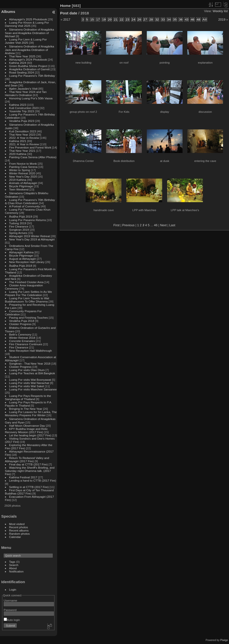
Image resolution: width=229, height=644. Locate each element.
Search (14, 565)
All (205, 19)
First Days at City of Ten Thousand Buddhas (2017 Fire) (29, 492)
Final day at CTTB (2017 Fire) (29, 464)
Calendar (15, 537)
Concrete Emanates (22, 341)
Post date (69, 13)
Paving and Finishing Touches (29, 318)
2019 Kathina (18, 180)
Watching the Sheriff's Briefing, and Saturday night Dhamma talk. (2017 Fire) (30, 471)
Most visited (17, 524)
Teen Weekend (19, 189)
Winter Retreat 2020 (22, 173)
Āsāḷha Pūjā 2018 (21, 266)
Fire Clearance (19, 226)
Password (10, 610)
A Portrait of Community (25, 206)
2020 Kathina (18, 154)
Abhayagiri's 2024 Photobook (28, 59)
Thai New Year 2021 (22, 151)
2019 (222, 19)
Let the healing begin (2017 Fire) (30, 435)
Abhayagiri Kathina (21, 252)
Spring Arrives (18, 233)
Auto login (12, 620)
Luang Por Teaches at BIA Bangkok (32, 373)
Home (65, 6)
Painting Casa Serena (23, 167)
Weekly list (220, 11)
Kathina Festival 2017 (23, 477)
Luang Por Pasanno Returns (28, 220)
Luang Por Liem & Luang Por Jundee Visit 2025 (26, 41)
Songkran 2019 (19, 230)
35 (175, 19)
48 (198, 19)
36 (181, 19)
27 (145, 19)
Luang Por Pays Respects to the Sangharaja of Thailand (28, 397)
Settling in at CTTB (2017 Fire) (29, 487)
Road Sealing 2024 (22, 72)
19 (104, 19)
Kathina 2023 (18, 105)
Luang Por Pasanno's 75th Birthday (32, 76)
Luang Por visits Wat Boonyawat (30, 380)
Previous (128, 225)
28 (151, 19)
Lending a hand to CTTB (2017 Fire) (33, 480)
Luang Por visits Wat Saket (27, 386)
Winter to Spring (20, 170)
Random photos (19, 534)
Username (10, 600)
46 (192, 19)
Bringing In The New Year (26, 409)
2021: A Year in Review (24, 144)
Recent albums (19, 530)
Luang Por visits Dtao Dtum (27, 370)
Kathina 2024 (18, 63)
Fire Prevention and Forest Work (31, 147)
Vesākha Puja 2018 (22, 321)
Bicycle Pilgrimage (21, 186)
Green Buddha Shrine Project (28, 66)
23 (127, 19)
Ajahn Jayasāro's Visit (23, 89)
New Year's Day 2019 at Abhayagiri (32, 239)
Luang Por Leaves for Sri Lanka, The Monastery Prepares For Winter (31, 414)
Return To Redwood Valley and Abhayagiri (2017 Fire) (27, 459)
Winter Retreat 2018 (22, 338)
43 (187, 19)
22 (121, 19)
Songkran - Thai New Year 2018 (30, 363)
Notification (16, 571)
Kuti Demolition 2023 (23, 131)
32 (157, 19)
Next (163, 225)
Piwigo (224, 640)
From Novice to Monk (23, 164)
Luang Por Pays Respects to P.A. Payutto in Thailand (29, 404)
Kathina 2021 (18, 141)
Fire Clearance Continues (26, 344)
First (117, 225)
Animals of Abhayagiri (23, 183)
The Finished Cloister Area (26, 282)
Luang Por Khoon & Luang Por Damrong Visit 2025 (27, 24)
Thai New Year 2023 (22, 134)
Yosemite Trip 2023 (22, 111)
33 (163, 19)
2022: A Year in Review (24, 138)
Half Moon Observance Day (27, 426)
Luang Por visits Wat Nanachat (29, 383)
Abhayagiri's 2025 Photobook (28, 19)
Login (13, 589)
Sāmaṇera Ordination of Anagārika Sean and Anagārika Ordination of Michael (30, 33)
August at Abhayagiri (23, 259)
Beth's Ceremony (20, 334)
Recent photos (19, 527)
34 (169, 19)
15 (92, 19)
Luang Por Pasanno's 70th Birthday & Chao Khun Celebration (30, 201)
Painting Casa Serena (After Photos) (33, 157)
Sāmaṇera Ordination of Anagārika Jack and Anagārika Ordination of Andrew (30, 50)
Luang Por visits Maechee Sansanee (33, 389)
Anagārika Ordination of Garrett (30, 69)
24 (133, 19)
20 (110, 19)
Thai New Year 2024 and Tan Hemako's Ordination (26, 93)
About (13, 568)
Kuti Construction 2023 (24, 108)
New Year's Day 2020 (23, 176)
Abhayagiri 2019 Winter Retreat (30, 236)
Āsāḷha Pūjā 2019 (21, 216)
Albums (8, 12)
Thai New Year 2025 (22, 56)
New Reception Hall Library (27, 262)
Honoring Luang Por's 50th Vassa (31, 98)
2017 (67, 19)
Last (172, 225)
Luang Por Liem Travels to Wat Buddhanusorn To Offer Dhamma (27, 300)
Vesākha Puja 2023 (22, 121)
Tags (12, 562)
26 (139, 19)
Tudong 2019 (18, 223)
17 (98, 19)
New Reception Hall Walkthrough (31, 351)
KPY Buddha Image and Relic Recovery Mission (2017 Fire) (26, 430)
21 (116, 19)
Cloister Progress (20, 324)
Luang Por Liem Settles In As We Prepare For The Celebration (28, 293)
